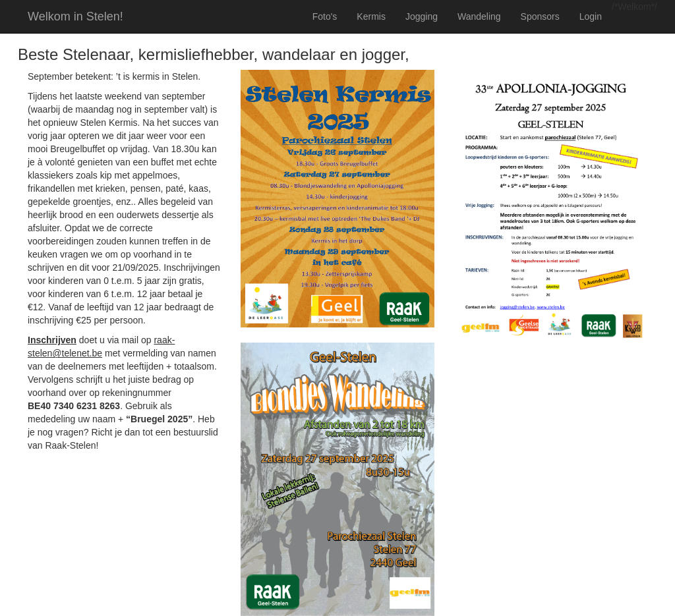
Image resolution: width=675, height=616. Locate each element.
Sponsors (540, 16)
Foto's (325, 16)
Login (591, 16)
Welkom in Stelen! (75, 16)
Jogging (422, 16)
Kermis (371, 16)
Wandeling (479, 16)
